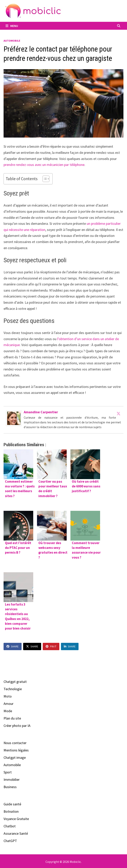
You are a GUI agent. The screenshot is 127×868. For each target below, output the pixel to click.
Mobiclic (75, 862)
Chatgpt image (15, 757)
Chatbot (10, 826)
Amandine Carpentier (41, 412)
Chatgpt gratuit (15, 682)
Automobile (12, 41)
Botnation (11, 811)
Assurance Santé (16, 833)
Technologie (13, 689)
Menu (12, 26)
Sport (8, 772)
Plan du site (12, 718)
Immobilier (12, 779)
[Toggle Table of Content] (44, 179)
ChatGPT (10, 841)
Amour (9, 704)
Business (10, 787)
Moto (8, 696)
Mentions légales (16, 750)
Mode (8, 711)
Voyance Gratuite (16, 819)
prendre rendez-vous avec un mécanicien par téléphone (44, 165)
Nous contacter (15, 743)
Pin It (51, 646)
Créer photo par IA (17, 726)
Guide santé (12, 804)
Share (13, 646)
